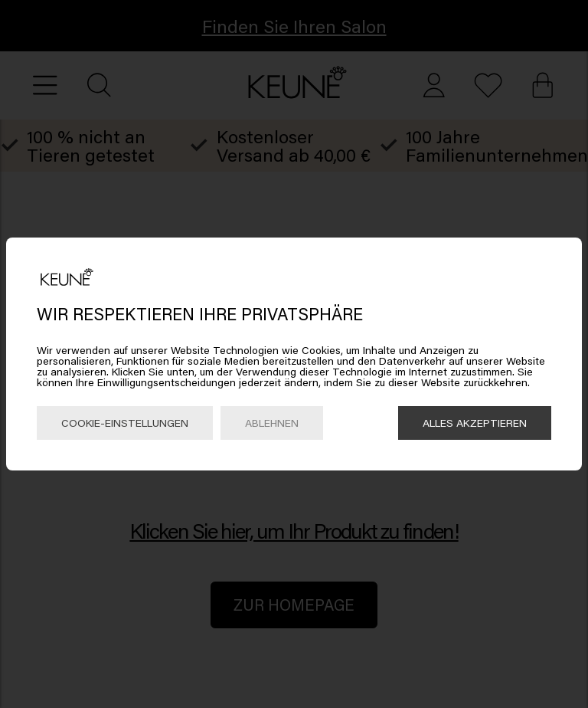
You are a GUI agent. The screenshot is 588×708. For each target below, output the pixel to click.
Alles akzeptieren (475, 423)
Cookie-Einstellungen (125, 423)
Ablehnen (272, 423)
